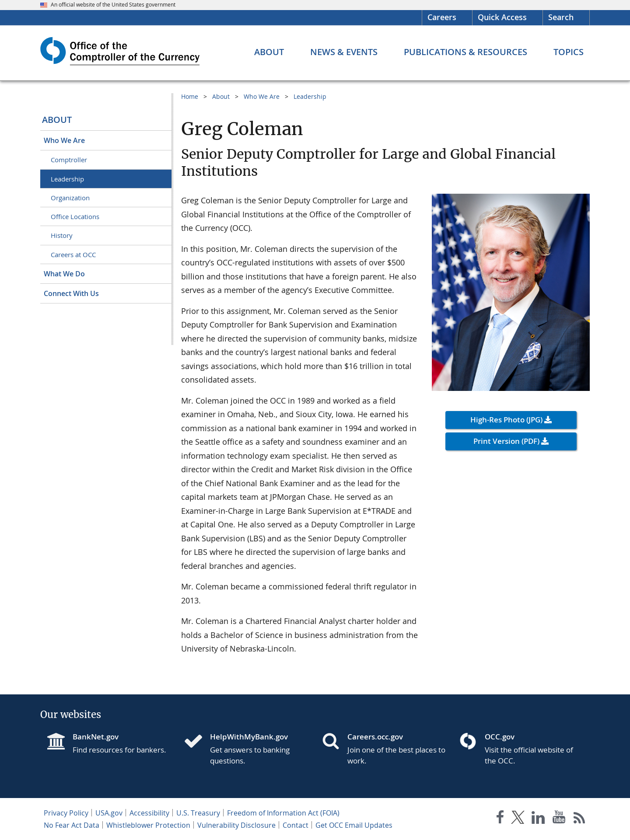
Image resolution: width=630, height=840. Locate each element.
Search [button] (561, 17)
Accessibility (149, 813)
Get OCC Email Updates (354, 825)
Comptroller (69, 160)
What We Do (64, 274)
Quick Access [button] (502, 17)
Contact (296, 825)
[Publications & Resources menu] (465, 52)
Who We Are (64, 140)
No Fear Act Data (72, 825)
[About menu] (269, 52)
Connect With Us (71, 293)
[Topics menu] (569, 52)
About (57, 120)
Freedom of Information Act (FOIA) (283, 813)
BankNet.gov (96, 737)
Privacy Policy (66, 813)
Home (190, 96)
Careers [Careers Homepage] (442, 17)
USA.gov (109, 813)
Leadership (67, 179)
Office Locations (75, 216)
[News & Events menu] (344, 52)
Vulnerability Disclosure (236, 825)
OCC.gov (500, 737)
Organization (70, 198)
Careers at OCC (73, 254)
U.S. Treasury (198, 813)
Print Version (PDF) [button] (506, 441)
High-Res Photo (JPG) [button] (506, 420)
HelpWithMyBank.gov (249, 737)
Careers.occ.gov (375, 737)
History (62, 235)
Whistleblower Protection (148, 825)
